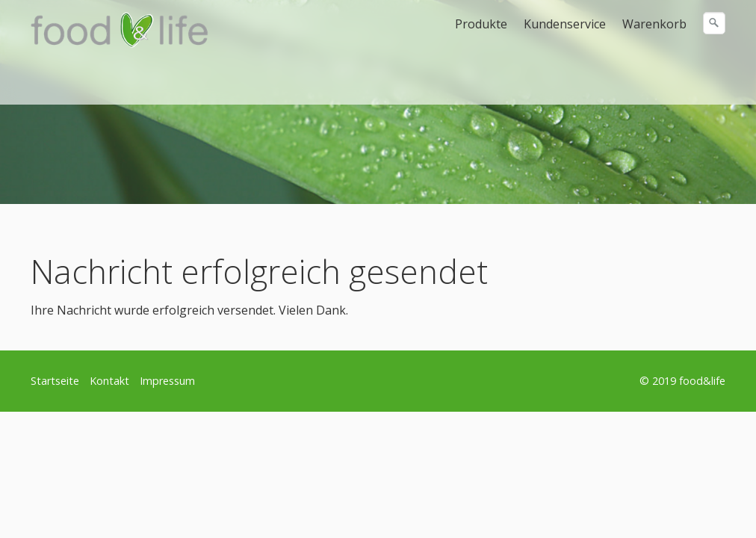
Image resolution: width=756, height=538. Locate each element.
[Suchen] (714, 23)
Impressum (167, 381)
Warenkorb (654, 24)
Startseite (55, 381)
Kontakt (109, 381)
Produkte (481, 24)
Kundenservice (565, 24)
